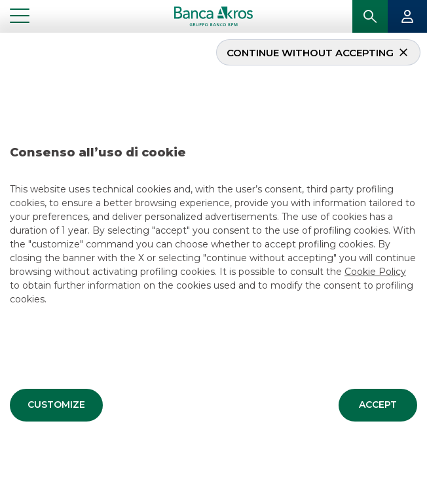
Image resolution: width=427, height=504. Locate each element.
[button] (56, 404)
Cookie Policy (375, 270)
